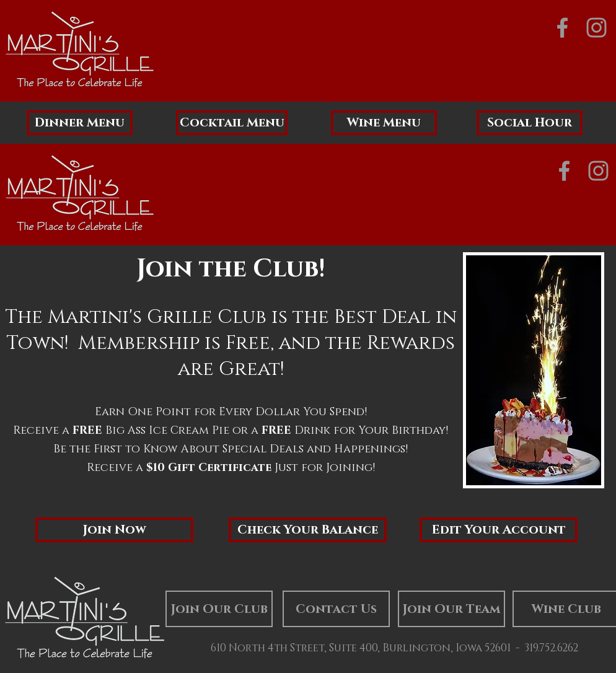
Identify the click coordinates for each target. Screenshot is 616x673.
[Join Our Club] (219, 609)
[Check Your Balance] (308, 530)
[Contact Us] (336, 609)
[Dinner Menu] (80, 123)
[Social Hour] (530, 123)
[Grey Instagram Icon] (596, 28)
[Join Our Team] (451, 609)
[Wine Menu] (384, 123)
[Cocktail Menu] (232, 123)
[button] (114, 530)
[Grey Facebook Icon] (562, 28)
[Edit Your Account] (499, 530)
